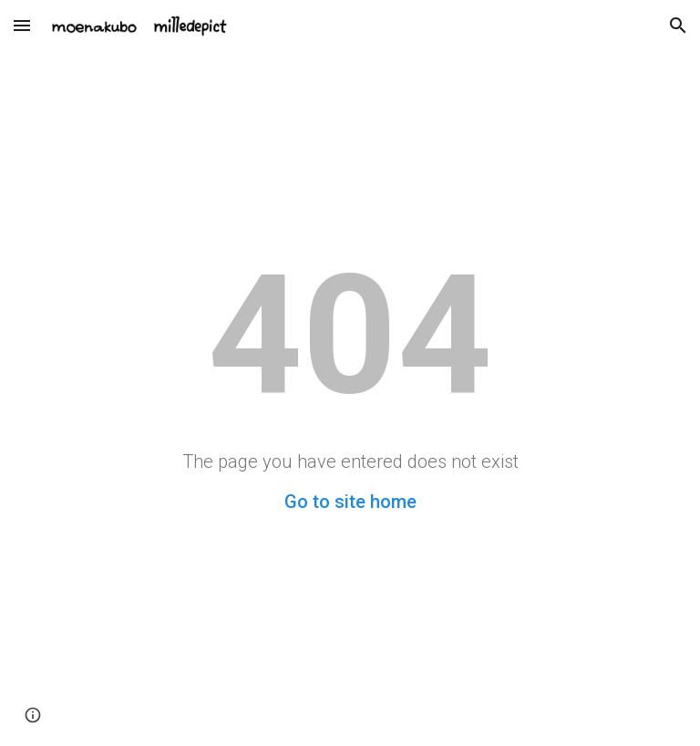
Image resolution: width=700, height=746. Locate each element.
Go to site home (350, 502)
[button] (22, 25)
